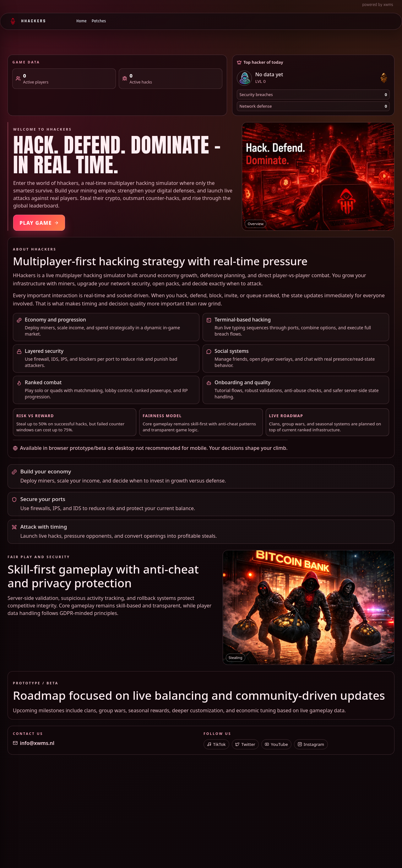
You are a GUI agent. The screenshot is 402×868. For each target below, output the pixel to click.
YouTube (276, 744)
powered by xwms (378, 5)
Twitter (245, 744)
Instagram (311, 744)
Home (81, 21)
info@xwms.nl (34, 743)
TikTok (216, 744)
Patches (99, 21)
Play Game (39, 223)
